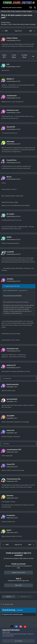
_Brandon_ (10, 279)
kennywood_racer (13, 110)
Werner (9, 177)
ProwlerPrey (11, 515)
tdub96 (9, 237)
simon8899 (10, 416)
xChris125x (10, 430)
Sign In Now (18, 585)
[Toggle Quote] (4, 286)
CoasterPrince (11, 160)
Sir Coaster (10, 214)
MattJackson (7, 22)
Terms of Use (6, 632)
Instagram (29, 11)
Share (9, 597)
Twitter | (13, 11)
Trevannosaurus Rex (14, 479)
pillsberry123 (11, 365)
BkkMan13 (10, 79)
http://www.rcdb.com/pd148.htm (13, 296)
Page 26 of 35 (18, 31)
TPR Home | (4, 11)
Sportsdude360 (12, 399)
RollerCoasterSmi (13, 384)
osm (8, 64)
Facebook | (18, 11)
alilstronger (10, 142)
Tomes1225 (11, 464)
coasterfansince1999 (14, 450)
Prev (6, 31)
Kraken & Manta (12, 38)
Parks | (9, 11)
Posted (14, 40)
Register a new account (18, 572)
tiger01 (9, 530)
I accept (18, 641)
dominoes (10, 496)
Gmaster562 (11, 127)
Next (31, 31)
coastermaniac (12, 96)
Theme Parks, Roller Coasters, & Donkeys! (24, 24)
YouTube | (24, 11)
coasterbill (10, 252)
